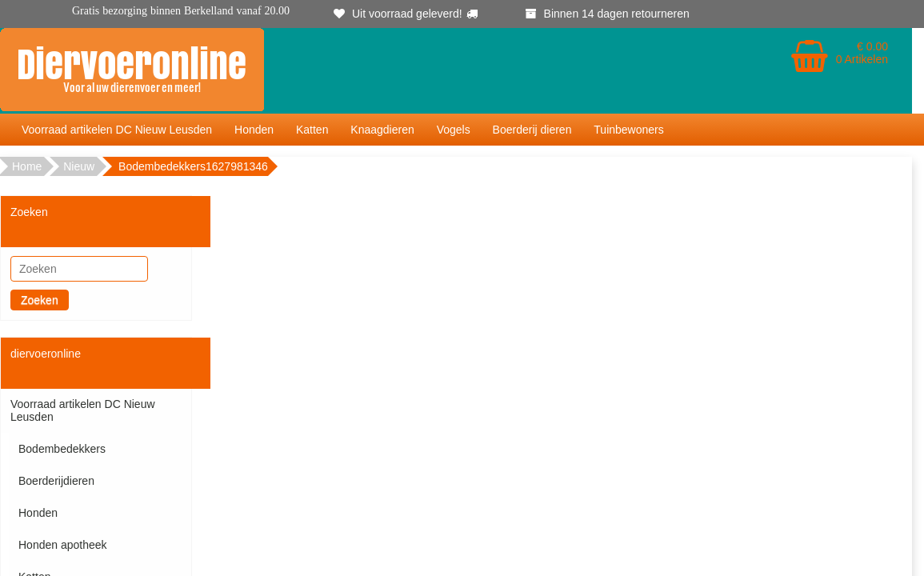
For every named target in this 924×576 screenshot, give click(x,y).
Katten (312, 130)
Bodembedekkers (62, 449)
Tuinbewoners (628, 130)
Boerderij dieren (532, 130)
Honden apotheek (63, 545)
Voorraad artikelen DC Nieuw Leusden (117, 130)
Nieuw (79, 166)
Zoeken (40, 300)
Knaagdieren (382, 130)
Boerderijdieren (56, 481)
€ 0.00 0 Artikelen (862, 53)
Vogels (454, 130)
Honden (254, 130)
